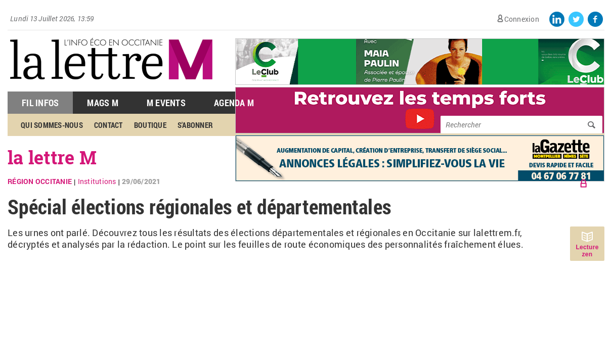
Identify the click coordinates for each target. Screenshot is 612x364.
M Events (166, 103)
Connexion (522, 19)
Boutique (150, 125)
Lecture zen (587, 251)
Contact (108, 125)
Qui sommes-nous (52, 125)
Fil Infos (40, 103)
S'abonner (195, 125)
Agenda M (234, 103)
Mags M (103, 103)
